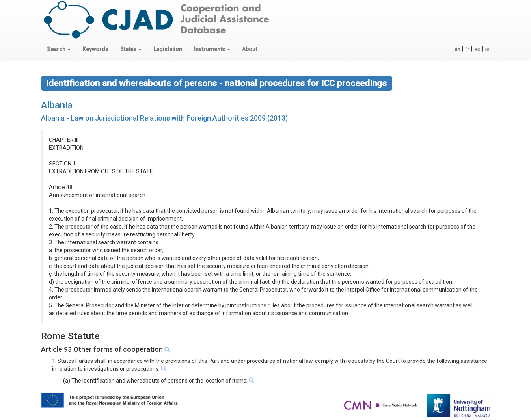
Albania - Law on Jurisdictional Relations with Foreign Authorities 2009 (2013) (164, 118)
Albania (57, 105)
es (477, 49)
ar (487, 49)
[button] (59, 49)
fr (467, 49)
